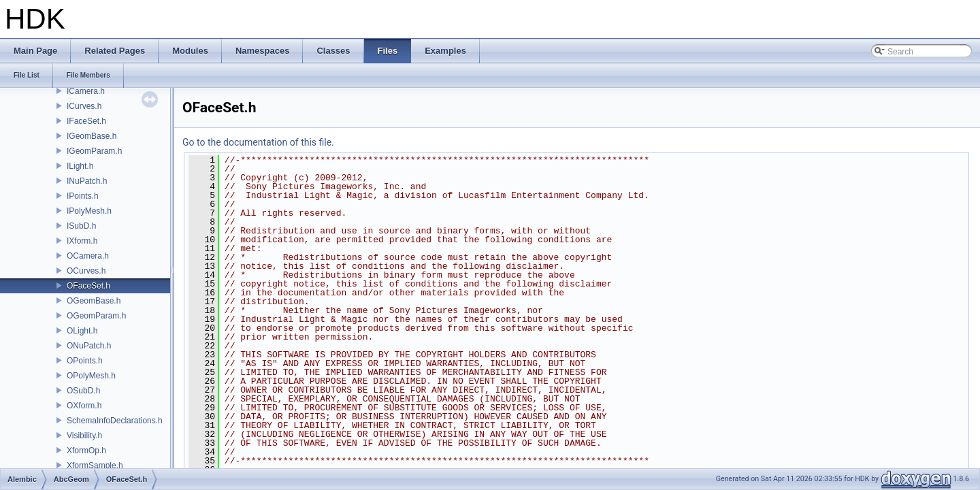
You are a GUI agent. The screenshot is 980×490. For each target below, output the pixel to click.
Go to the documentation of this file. (258, 142)
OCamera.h (88, 256)
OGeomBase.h (94, 301)
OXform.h (84, 406)
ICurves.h (84, 106)
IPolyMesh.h (89, 211)
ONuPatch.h (89, 346)
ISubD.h (81, 226)
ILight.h (80, 166)
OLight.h (82, 331)
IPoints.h (83, 196)
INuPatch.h (87, 181)
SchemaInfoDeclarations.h (115, 421)
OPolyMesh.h (91, 376)
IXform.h (82, 241)
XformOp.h (86, 451)
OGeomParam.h (96, 316)
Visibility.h (84, 436)
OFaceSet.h (88, 286)
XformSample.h (95, 465)
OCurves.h (86, 271)
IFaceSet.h (86, 121)
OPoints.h (85, 361)
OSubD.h (83, 391)
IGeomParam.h (94, 151)
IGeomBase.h (92, 136)
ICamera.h (86, 91)
